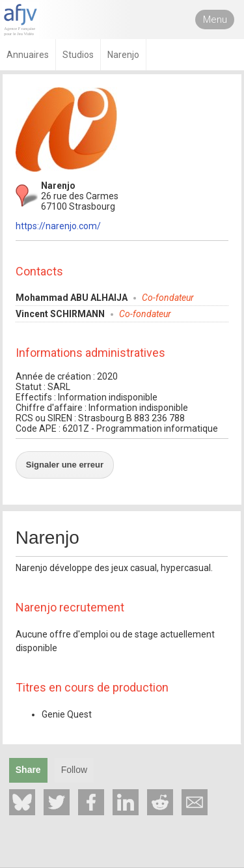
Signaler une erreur (65, 465)
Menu (215, 20)
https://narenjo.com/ (58, 226)
